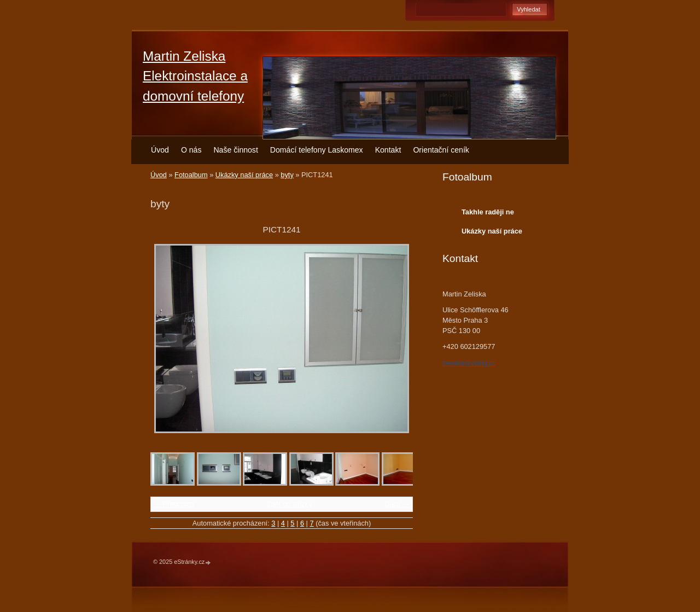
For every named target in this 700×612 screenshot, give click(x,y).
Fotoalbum (191, 175)
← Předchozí (174, 504)
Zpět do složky (290, 504)
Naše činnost (235, 150)
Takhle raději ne (488, 212)
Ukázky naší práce (244, 175)
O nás (191, 150)
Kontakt (388, 150)
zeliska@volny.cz (469, 363)
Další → (397, 504)
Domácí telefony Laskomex (317, 150)
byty (287, 175)
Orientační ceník (441, 150)
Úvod (160, 150)
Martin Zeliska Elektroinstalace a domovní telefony (195, 76)
